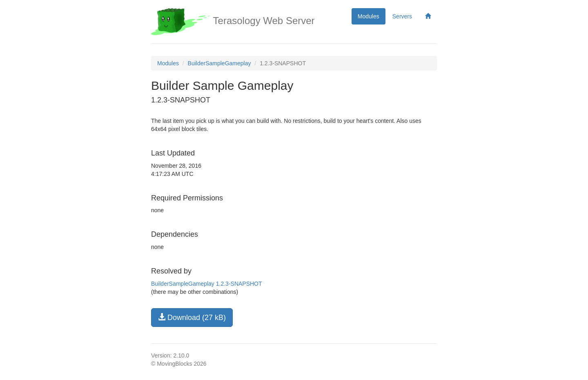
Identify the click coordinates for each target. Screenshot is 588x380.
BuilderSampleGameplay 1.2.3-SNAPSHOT (207, 284)
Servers (402, 16)
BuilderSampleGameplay (219, 63)
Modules (369, 16)
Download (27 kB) (192, 317)
